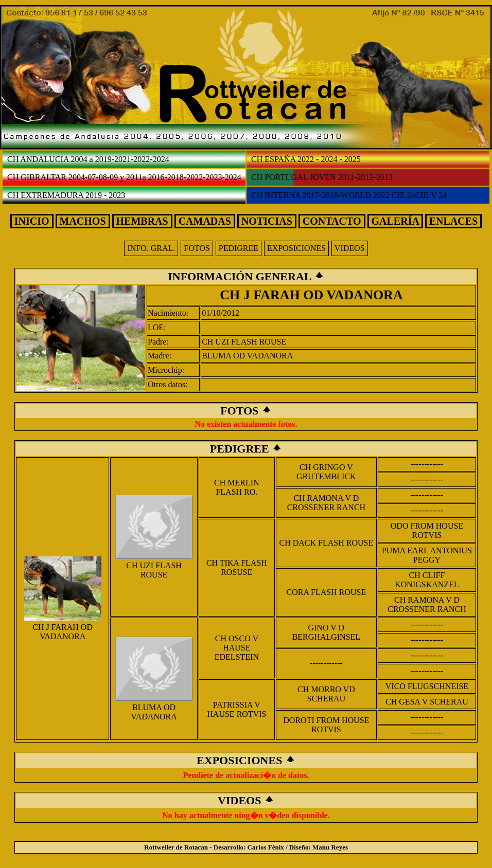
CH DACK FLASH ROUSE (327, 543)
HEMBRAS (142, 221)
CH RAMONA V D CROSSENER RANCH (326, 503)
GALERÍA (395, 221)
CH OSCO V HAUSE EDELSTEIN (237, 648)
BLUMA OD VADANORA (247, 356)
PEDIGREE (239, 248)
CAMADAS (205, 221)
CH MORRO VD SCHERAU (326, 694)
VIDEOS (350, 248)
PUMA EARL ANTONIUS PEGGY (427, 555)
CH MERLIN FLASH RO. (237, 487)
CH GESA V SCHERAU (427, 702)
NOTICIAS (267, 221)
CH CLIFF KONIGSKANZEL (427, 580)
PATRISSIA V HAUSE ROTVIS (236, 709)
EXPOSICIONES (296, 248)
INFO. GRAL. (151, 248)
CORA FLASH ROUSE (327, 592)
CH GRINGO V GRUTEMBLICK (326, 472)
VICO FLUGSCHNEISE (427, 686)
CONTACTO (332, 221)
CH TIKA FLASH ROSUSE (237, 567)
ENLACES (453, 221)
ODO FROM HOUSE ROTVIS (427, 530)
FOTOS (197, 248)
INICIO (32, 221)
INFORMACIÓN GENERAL (241, 276)
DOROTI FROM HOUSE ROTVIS (326, 725)
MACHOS (83, 221)
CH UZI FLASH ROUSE (244, 342)
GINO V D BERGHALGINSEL (326, 632)
